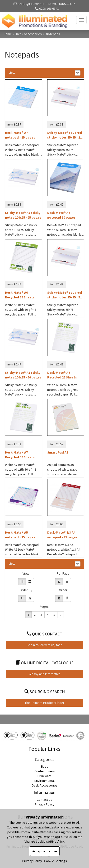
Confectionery (45, 771)
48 (67, 582)
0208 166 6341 (47, 9)
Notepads (53, 34)
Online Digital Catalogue (45, 663)
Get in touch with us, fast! (44, 645)
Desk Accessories (29, 34)
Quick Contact (45, 634)
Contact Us (44, 800)
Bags (45, 766)
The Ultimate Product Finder (44, 703)
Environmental (44, 781)
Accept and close (45, 851)
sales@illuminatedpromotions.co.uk (44, 4)
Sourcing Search (45, 692)
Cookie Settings (56, 861)
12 (59, 582)
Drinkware (45, 776)
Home (8, 34)
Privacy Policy (44, 804)
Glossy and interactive (45, 674)
